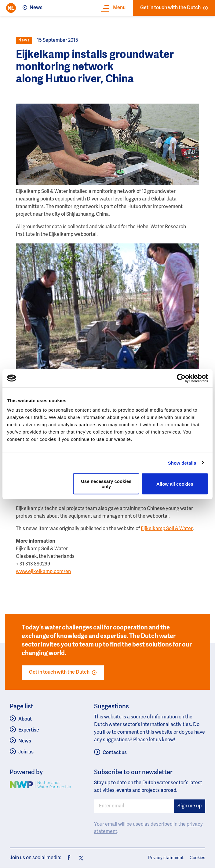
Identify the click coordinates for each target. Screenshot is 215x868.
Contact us (115, 753)
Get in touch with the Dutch (174, 8)
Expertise (29, 730)
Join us (26, 752)
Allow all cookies (175, 484)
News (36, 8)
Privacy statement (166, 858)
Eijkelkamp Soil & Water (167, 529)
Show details (182, 463)
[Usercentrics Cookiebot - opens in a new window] (181, 378)
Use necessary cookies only (106, 484)
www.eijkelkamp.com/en (43, 572)
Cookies (197, 858)
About (25, 719)
